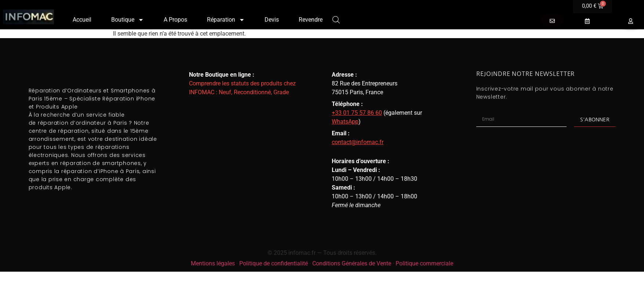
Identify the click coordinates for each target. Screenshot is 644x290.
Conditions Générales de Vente (352, 263)
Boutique (128, 20)
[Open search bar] (336, 19)
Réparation (226, 20)
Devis (272, 20)
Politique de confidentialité (274, 263)
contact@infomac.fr (358, 142)
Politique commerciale (424, 263)
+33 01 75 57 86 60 (357, 113)
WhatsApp (345, 122)
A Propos (175, 20)
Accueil (82, 20)
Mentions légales (213, 263)
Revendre (311, 20)
